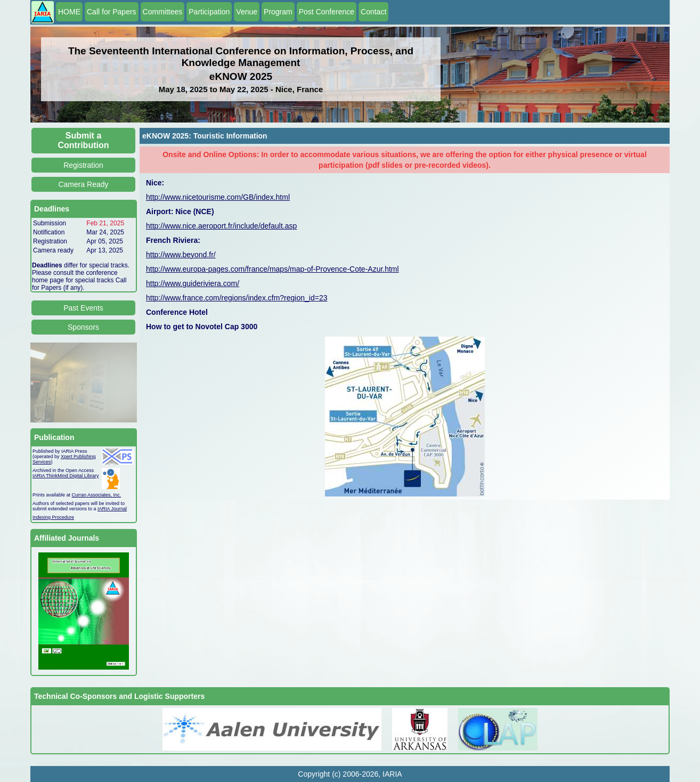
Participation (209, 12)
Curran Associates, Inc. (97, 495)
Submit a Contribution (84, 140)
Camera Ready (83, 184)
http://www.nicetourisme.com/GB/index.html (218, 197)
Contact (373, 12)
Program (278, 12)
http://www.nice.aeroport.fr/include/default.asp (221, 226)
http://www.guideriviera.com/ (193, 283)
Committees (163, 12)
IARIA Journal (112, 509)
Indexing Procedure (53, 517)
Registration (83, 165)
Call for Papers (112, 12)
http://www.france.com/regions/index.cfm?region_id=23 (237, 298)
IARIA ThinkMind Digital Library (66, 476)
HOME (69, 12)
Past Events (83, 308)
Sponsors (83, 327)
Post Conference (327, 12)
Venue (247, 12)
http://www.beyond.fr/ (181, 255)
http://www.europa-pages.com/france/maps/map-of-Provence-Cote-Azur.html (272, 269)
